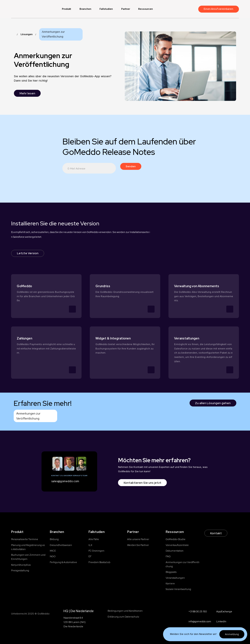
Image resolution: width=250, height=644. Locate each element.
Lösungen (27, 34)
